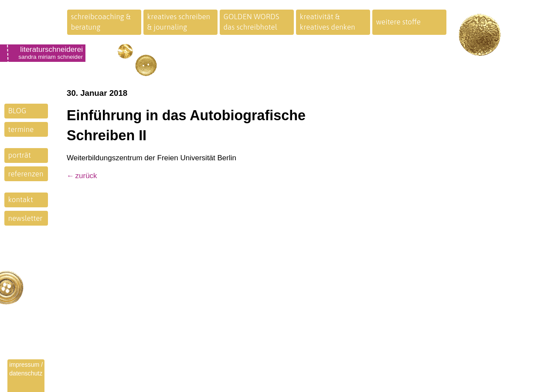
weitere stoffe (399, 22)
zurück (86, 176)
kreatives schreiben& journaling (179, 22)
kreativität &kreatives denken (328, 22)
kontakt (21, 199)
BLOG (17, 111)
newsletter (26, 218)
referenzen (26, 174)
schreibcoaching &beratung (101, 22)
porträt (20, 155)
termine (21, 129)
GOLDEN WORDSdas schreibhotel (252, 22)
